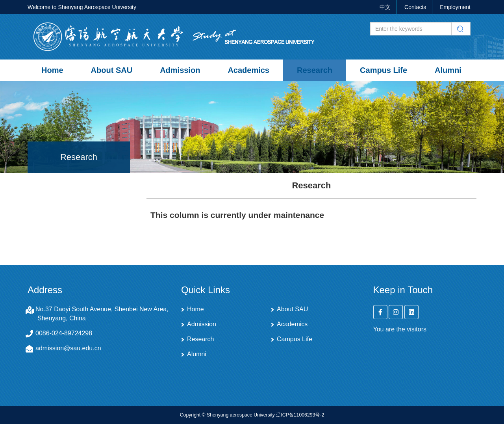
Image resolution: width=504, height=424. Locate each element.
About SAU (112, 70)
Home (52, 70)
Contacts (415, 7)
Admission (180, 70)
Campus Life (384, 70)
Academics (248, 70)
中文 (385, 7)
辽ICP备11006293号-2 (300, 415)
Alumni (448, 70)
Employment (455, 7)
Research (315, 70)
